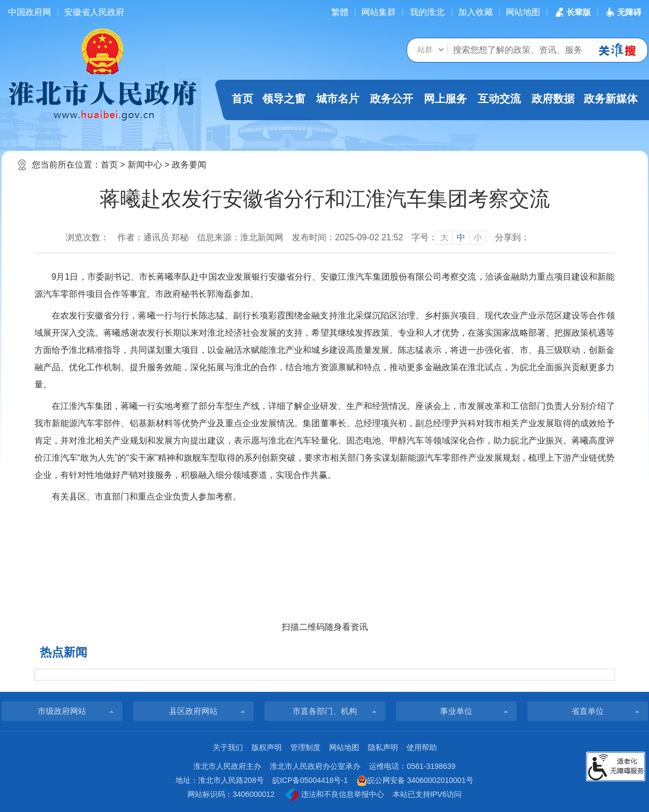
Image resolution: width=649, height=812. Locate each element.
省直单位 (588, 711)
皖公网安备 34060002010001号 (415, 781)
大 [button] (444, 237)
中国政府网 (30, 12)
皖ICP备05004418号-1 (310, 780)
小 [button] (478, 237)
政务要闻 (189, 165)
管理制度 (305, 747)
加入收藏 (476, 12)
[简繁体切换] (340, 12)
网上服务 (445, 99)
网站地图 (523, 12)
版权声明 (267, 747)
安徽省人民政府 (94, 12)
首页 (242, 99)
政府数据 (553, 99)
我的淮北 (427, 12)
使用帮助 (422, 747)
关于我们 (228, 747)
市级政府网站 (62, 711)
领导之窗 (284, 99)
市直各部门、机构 (325, 711)
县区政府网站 (193, 711)
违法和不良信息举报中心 (335, 795)
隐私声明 (383, 747)
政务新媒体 (611, 99)
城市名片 (338, 99)
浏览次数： (87, 237)
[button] (572, 12)
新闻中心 (145, 165)
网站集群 (379, 12)
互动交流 (499, 99)
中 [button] (461, 237)
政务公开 (392, 99)
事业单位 (456, 711)
